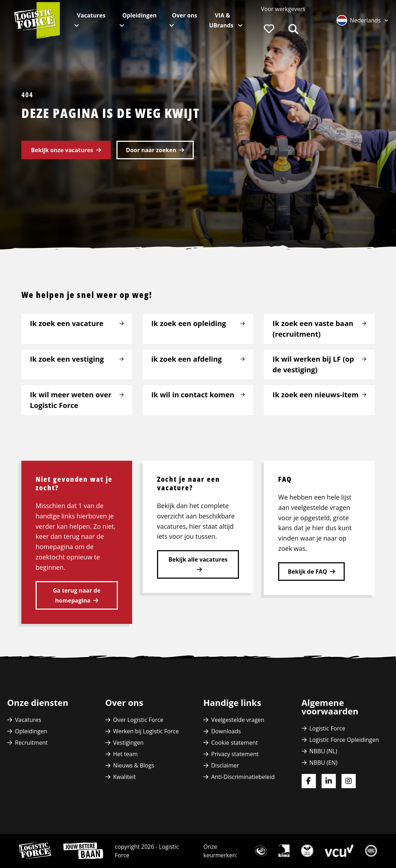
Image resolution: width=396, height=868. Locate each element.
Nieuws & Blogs (134, 765)
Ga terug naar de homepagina (77, 595)
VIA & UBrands (222, 20)
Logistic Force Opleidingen (344, 740)
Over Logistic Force (138, 720)
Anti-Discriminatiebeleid (243, 777)
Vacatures (91, 15)
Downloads (226, 731)
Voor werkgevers (283, 9)
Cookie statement (235, 743)
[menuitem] (283, 9)
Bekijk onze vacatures (62, 150)
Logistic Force (327, 728)
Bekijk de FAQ (307, 572)
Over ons (185, 15)
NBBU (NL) (323, 751)
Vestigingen (129, 743)
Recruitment (31, 743)
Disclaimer (225, 765)
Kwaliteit (125, 777)
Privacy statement (235, 754)
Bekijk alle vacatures (198, 559)
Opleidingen (139, 15)
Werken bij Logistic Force (146, 731)
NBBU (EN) (324, 763)
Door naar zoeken (151, 150)
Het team (126, 754)
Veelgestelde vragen (238, 720)
